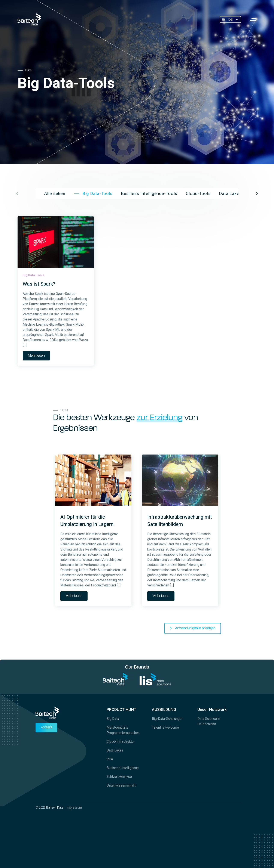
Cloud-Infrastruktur (121, 742)
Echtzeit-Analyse (119, 777)
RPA (110, 759)
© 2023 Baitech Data (49, 808)
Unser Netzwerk (212, 710)
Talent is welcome (165, 728)
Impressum (74, 808)
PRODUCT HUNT (121, 710)
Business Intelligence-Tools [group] (149, 194)
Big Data (113, 719)
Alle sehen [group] (55, 194)
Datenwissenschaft (121, 785)
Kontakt (46, 728)
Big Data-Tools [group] (97, 194)
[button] (257, 194)
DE (230, 20)
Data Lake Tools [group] (235, 194)
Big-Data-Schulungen (168, 719)
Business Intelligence (123, 768)
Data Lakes (115, 750)
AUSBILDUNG (164, 710)
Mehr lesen (36, 356)
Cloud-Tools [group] (198, 194)
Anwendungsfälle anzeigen (195, 628)
